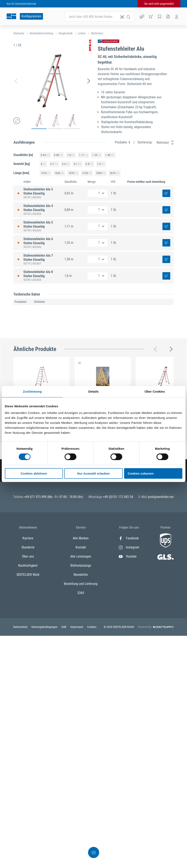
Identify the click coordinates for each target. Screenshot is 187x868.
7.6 (101, 164)
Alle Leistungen (81, 556)
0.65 (45, 155)
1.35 (97, 155)
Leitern (82, 33)
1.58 (110, 155)
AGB (64, 627)
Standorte (28, 547)
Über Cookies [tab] (155, 391)
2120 (87, 173)
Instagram (129, 547)
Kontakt (81, 547)
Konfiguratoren (31, 16)
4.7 (54, 164)
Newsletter (81, 575)
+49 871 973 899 (36, 497)
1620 (59, 173)
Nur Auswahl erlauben (94, 473)
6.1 (77, 164)
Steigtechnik (66, 33)
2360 (101, 173)
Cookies (92, 627)
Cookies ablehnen (34, 473)
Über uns (28, 556)
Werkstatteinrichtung (41, 33)
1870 (73, 173)
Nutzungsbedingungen (45, 627)
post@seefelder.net (161, 497)
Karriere (28, 538)
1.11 (83, 155)
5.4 (66, 164)
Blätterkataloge (81, 566)
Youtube (128, 556)
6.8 (89, 164)
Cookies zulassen (141, 473)
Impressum (77, 627)
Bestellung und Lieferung (81, 584)
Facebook (129, 538)
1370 (45, 173)
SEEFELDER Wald (28, 575)
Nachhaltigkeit (28, 566)
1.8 (71, 155)
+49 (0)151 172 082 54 (118, 497)
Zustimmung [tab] (32, 391)
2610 (114, 173)
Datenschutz (21, 627)
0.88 (58, 155)
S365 (81, 593)
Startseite (19, 33)
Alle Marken (81, 538)
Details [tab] (94, 391)
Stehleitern (97, 33)
